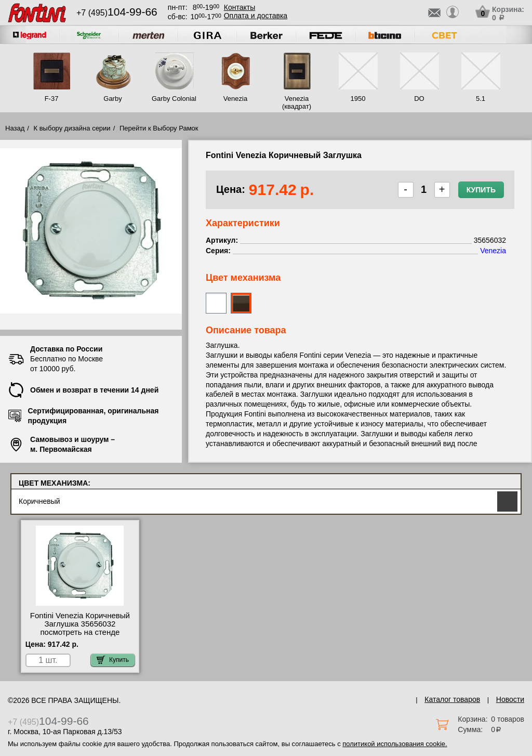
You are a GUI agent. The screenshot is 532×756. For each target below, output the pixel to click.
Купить (481, 190)
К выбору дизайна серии (72, 128)
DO (419, 99)
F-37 (52, 99)
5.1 (481, 99)
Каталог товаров (452, 699)
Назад (15, 128)
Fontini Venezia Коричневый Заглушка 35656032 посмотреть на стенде (80, 624)
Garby (112, 99)
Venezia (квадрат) (297, 102)
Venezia (235, 99)
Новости (510, 699)
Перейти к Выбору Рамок (159, 128)
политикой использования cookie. (395, 744)
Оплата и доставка (256, 16)
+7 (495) (117, 13)
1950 (358, 99)
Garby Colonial (174, 99)
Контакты (240, 7)
